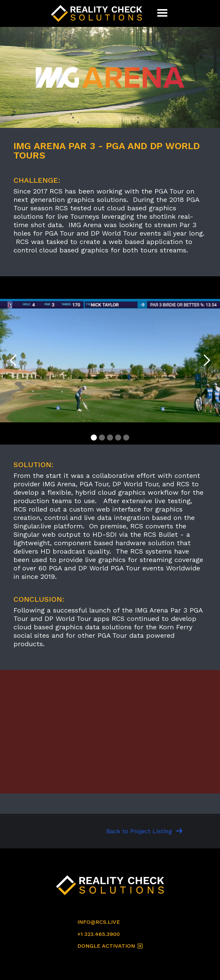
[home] (98, 13)
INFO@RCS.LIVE (99, 922)
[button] (162, 13)
